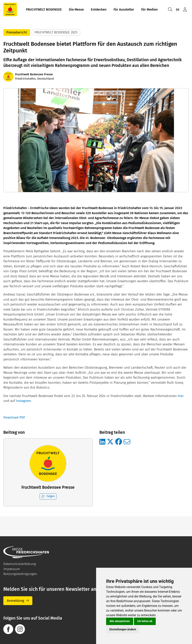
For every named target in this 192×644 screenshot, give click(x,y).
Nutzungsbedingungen (20, 574)
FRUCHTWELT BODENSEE (44, 9)
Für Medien (149, 9)
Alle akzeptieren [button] (120, 621)
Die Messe (76, 9)
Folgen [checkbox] (48, 496)
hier (181, 396)
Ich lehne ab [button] (145, 621)
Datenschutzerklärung (20, 564)
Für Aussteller (124, 9)
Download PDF (14, 417)
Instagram (23, 401)
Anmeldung (15, 601)
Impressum (12, 569)
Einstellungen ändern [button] (123, 629)
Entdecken (99, 9)
